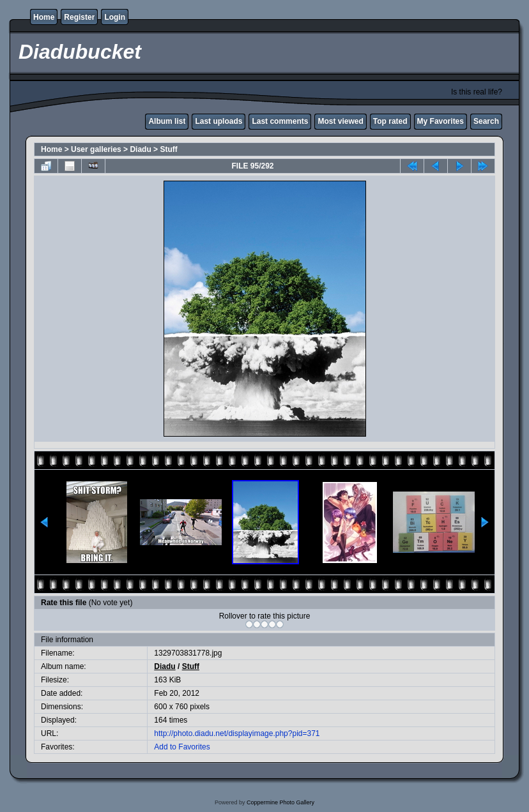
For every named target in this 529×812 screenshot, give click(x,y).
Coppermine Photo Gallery (280, 802)
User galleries (96, 149)
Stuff (168, 149)
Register (79, 17)
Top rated (390, 121)
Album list (167, 121)
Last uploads (218, 121)
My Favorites (441, 121)
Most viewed (340, 121)
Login (115, 17)
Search (486, 121)
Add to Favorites (182, 747)
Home (44, 17)
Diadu (140, 149)
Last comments (280, 121)
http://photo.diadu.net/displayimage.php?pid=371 (237, 733)
